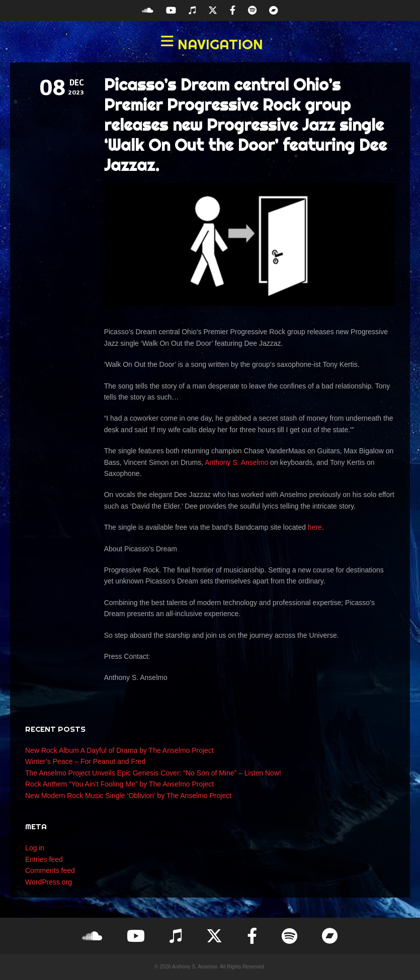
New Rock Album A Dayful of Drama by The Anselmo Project (119, 750)
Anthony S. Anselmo (236, 462)
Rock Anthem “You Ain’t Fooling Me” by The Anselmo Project (119, 784)
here (315, 527)
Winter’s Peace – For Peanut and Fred (85, 761)
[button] (210, 44)
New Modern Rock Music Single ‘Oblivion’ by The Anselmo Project (128, 796)
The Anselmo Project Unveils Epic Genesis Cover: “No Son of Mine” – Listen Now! (153, 773)
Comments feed (50, 870)
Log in (35, 848)
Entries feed (44, 859)
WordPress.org (49, 882)
